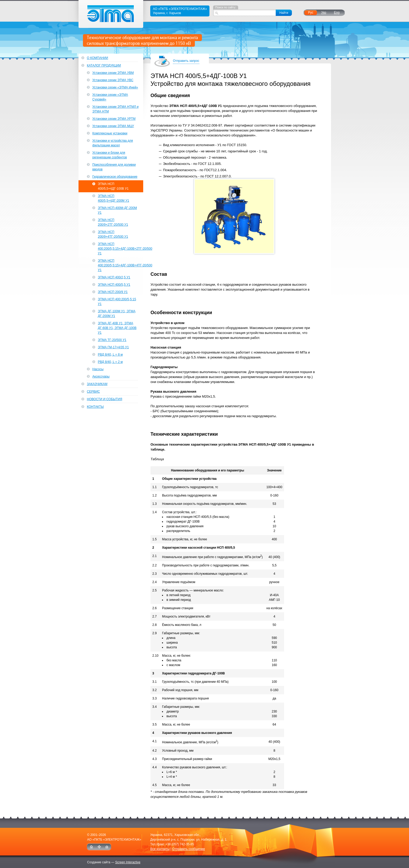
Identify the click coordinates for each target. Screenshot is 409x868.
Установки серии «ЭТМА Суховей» (110, 97)
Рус (311, 13)
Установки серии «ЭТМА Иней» (115, 87)
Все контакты (160, 849)
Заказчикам (97, 384)
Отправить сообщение (189, 849)
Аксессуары (101, 376)
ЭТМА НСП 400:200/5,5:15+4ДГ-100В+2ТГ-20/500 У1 (121, 249)
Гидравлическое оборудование (115, 177)
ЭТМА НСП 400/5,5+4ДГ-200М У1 (113, 198)
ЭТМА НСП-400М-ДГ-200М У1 (117, 210)
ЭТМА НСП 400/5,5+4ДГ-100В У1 (113, 186)
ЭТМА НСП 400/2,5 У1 (114, 277)
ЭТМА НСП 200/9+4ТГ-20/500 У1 (113, 234)
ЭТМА (111, 14)
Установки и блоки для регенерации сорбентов (110, 155)
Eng (337, 13)
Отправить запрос (186, 61)
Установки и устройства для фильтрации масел (113, 143)
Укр (324, 13)
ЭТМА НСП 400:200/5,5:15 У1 (117, 302)
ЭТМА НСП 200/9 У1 (113, 292)
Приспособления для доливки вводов (114, 167)
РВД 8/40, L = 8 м (110, 355)
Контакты (95, 407)
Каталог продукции (104, 65)
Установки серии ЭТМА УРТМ (114, 119)
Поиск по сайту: (226, 7)
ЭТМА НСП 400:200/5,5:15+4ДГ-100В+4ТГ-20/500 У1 (121, 265)
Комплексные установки (110, 133)
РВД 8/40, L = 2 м (110, 362)
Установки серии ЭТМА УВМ (113, 73)
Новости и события (104, 399)
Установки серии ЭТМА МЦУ (113, 126)
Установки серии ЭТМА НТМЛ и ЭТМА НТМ (115, 109)
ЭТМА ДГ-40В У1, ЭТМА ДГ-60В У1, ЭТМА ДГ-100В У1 (117, 328)
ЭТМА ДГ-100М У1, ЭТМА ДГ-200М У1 (117, 314)
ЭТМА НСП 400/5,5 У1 (114, 285)
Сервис (93, 392)
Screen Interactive (128, 862)
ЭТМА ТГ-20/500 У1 (112, 340)
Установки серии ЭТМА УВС (113, 80)
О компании (97, 58)
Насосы (98, 369)
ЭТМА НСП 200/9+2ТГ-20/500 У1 (113, 222)
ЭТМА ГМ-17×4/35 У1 (113, 347)
